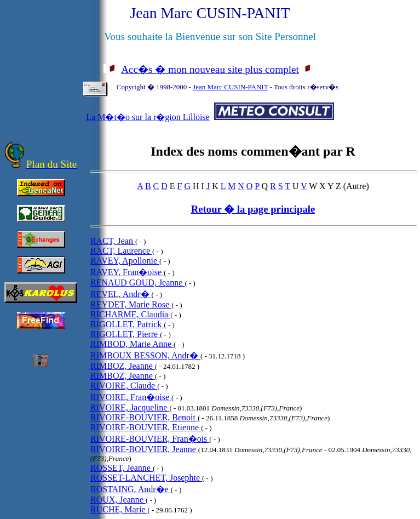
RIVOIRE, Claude (124, 386)
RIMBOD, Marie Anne (132, 344)
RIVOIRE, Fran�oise (131, 397)
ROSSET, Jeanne (122, 468)
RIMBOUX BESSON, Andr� (145, 355)
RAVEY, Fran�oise (127, 272)
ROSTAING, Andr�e (131, 489)
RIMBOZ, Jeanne (123, 366)
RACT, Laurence (121, 251)
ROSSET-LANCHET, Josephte (146, 478)
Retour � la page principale (253, 209)
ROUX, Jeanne (118, 500)
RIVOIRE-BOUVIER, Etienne (146, 427)
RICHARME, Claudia (130, 314)
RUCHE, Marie (119, 509)
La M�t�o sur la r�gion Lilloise (148, 117)
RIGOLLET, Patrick (127, 324)
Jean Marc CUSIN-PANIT (230, 87)
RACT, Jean (113, 241)
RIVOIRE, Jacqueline (130, 407)
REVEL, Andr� (121, 294)
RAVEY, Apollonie (125, 261)
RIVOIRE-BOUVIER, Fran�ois (150, 439)
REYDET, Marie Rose (131, 304)
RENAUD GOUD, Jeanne (137, 283)
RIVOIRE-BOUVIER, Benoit (144, 417)
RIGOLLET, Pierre (125, 334)
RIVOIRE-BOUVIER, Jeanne (144, 449)
